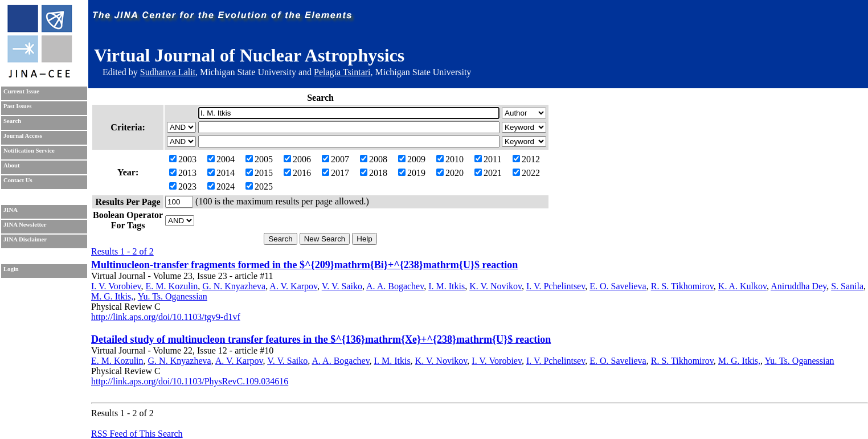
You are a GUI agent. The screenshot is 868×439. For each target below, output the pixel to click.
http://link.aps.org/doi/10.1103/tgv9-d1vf (166, 317)
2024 (221, 186)
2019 (412, 173)
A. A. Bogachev (395, 286)
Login (11, 269)
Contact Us (18, 180)
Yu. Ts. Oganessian (173, 296)
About (11, 165)
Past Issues (17, 106)
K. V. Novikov (496, 286)
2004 (221, 159)
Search (12, 121)
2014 (221, 173)
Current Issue (21, 91)
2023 (183, 186)
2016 (297, 173)
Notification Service (29, 151)
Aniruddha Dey (799, 286)
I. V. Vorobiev (116, 286)
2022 (526, 173)
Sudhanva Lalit (168, 72)
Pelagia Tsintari (342, 72)
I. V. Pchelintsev (556, 286)
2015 (259, 173)
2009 (412, 159)
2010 (450, 159)
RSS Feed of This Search (137, 434)
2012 (526, 159)
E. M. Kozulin (172, 286)
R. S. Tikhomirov (682, 286)
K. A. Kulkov (742, 286)
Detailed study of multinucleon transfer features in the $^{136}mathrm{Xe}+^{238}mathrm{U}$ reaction (321, 339)
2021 (488, 173)
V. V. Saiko (342, 286)
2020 (450, 173)
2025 (259, 186)
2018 (374, 173)
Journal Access (23, 136)
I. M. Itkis (447, 286)
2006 (297, 159)
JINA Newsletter (25, 225)
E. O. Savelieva (618, 286)
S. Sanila (847, 286)
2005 (259, 159)
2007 (335, 159)
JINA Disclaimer (25, 239)
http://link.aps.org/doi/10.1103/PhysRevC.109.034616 (190, 381)
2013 (183, 173)
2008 (374, 159)
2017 (335, 173)
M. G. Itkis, (112, 296)
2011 (488, 159)
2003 (183, 159)
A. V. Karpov (293, 286)
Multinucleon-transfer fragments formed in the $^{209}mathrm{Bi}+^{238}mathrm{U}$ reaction (304, 265)
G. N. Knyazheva (234, 286)
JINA (11, 210)
